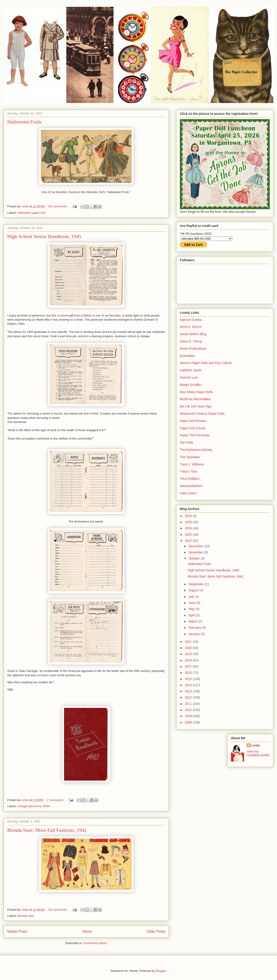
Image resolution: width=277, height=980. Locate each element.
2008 (189, 722)
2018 (189, 660)
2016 (189, 673)
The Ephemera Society (196, 450)
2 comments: (56, 800)
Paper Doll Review (193, 421)
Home (87, 931)
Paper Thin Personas (195, 435)
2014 (189, 685)
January (195, 634)
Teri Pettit (186, 442)
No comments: (58, 206)
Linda (256, 745)
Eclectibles (187, 356)
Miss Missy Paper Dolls (196, 392)
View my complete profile (258, 753)
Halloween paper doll (31, 213)
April (192, 615)
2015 (189, 679)
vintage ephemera (30, 806)
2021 (189, 642)
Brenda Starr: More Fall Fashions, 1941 (47, 830)
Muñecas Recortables (195, 399)
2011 (189, 704)
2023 (189, 535)
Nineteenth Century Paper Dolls (202, 414)
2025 (189, 522)
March (193, 621)
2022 (189, 541)
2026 (189, 516)
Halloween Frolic (25, 122)
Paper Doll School (193, 428)
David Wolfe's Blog (193, 334)
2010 (189, 710)
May (192, 609)
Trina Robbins (190, 479)
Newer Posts (17, 931)
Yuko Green (188, 493)
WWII (47, 806)
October (195, 558)
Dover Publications (193, 349)
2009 (189, 716)
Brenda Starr (26, 916)
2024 (189, 528)
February (195, 628)
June (192, 603)
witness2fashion (191, 486)
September (197, 584)
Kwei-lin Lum (189, 377)
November (196, 552)
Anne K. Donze (190, 327)
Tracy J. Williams (192, 464)
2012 (189, 697)
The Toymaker (190, 457)
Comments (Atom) (95, 943)
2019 (189, 654)
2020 (189, 648)
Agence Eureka (191, 320)
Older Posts (156, 931)
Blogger (161, 971)
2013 (189, 691)
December (196, 546)
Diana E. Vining (191, 341)
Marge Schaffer (191, 385)
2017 (189, 666)
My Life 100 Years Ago (196, 406)
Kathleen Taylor (191, 370)
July (192, 597)
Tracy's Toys (189, 471)
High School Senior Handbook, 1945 (44, 236)
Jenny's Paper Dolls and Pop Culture (206, 363)
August (194, 590)
